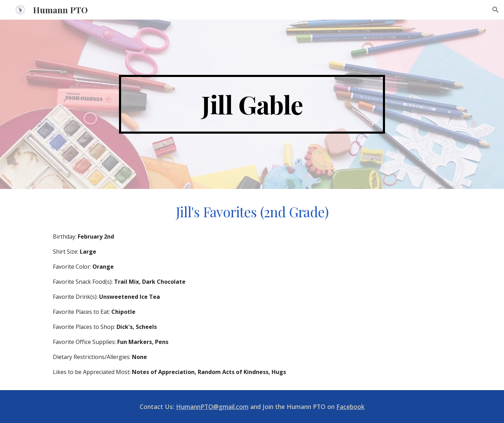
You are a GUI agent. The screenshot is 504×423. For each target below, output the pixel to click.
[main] (252, 104)
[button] (496, 10)
